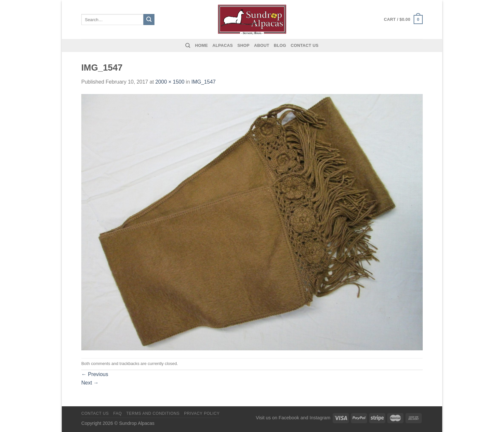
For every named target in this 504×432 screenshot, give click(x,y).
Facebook (289, 418)
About (262, 45)
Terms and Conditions (153, 413)
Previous (95, 374)
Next (90, 383)
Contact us (305, 45)
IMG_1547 (203, 82)
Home (201, 45)
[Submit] (149, 20)
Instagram (320, 418)
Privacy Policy (202, 413)
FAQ (117, 413)
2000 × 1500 (170, 82)
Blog (280, 45)
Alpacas (223, 45)
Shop (243, 45)
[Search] (188, 46)
